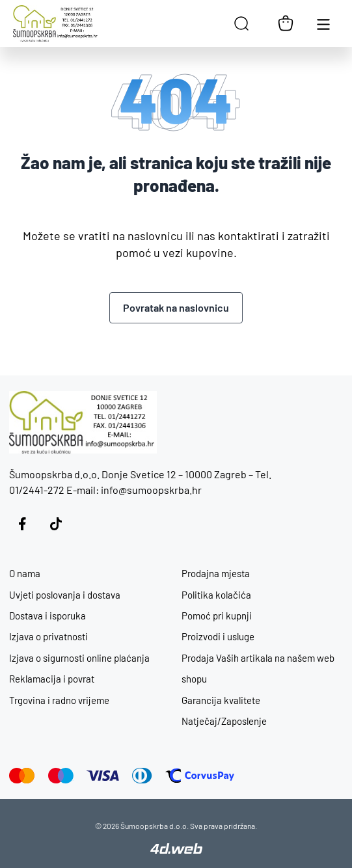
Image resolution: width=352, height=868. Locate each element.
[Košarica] (286, 23)
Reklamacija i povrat (52, 679)
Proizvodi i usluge (218, 636)
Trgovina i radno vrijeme (59, 700)
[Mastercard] (22, 776)
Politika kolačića (216, 595)
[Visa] (103, 776)
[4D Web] (176, 850)
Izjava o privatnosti (48, 636)
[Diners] (142, 776)
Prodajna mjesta (216, 573)
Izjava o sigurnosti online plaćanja (79, 658)
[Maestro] (61, 776)
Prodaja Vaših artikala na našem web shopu (258, 668)
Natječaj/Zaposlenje (224, 721)
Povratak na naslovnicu (176, 307)
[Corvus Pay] (200, 776)
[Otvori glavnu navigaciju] (323, 23)
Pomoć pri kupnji (217, 616)
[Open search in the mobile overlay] (241, 23)
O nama (25, 573)
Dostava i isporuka (47, 616)
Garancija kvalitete (221, 700)
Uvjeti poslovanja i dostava (65, 595)
